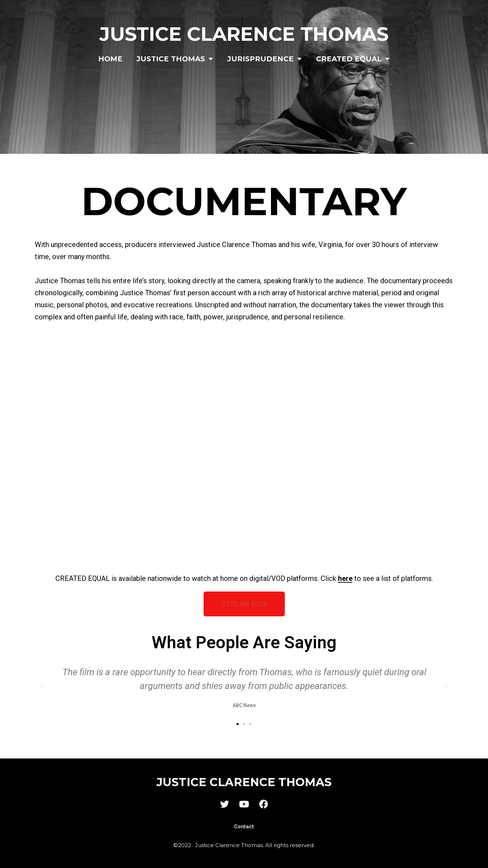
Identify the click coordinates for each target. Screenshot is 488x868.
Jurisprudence (265, 59)
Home (110, 59)
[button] (42, 687)
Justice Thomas (175, 59)
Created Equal (353, 59)
